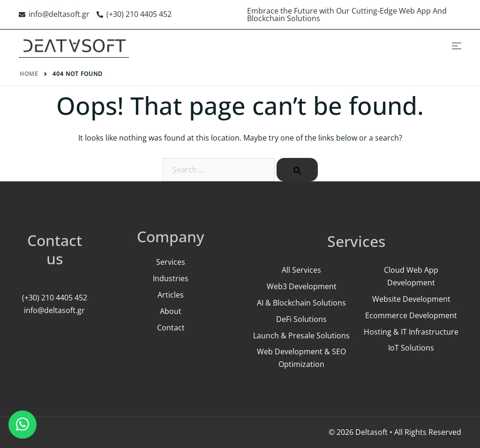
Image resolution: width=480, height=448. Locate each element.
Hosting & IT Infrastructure (411, 332)
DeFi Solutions (301, 319)
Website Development (411, 299)
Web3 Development (302, 286)
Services (171, 262)
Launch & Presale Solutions (301, 336)
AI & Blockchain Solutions (301, 303)
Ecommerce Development (411, 315)
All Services (301, 270)
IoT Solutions (411, 348)
